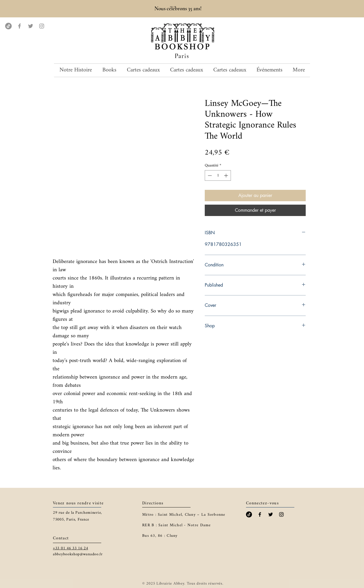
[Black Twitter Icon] (271, 514)
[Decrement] (209, 175)
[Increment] (227, 175)
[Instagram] (42, 26)
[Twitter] (31, 26)
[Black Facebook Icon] (260, 514)
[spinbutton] (218, 175)
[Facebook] (19, 26)
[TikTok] (8, 26)
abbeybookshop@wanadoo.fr (78, 554)
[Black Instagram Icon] (281, 514)
